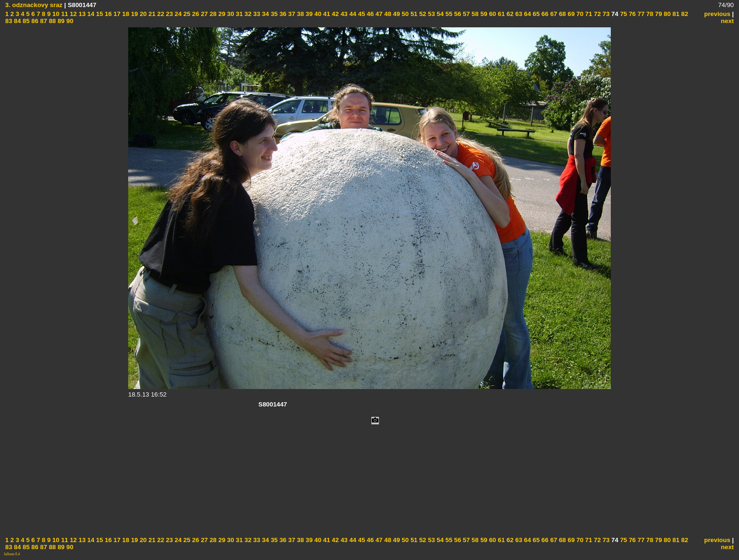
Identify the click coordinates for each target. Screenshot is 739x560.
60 (492, 14)
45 (361, 14)
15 (99, 14)
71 (588, 14)
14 (90, 14)
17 (116, 14)
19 (134, 14)
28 (212, 14)
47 (378, 14)
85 (25, 21)
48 (387, 14)
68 (562, 14)
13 (81, 14)
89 (60, 21)
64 (527, 14)
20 (143, 14)
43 (343, 14)
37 (291, 14)
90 (69, 21)
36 (282, 14)
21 (151, 14)
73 (605, 14)
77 (640, 14)
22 (160, 14)
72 (596, 14)
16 (108, 14)
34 (265, 14)
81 (675, 14)
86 (34, 21)
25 (186, 14)
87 (43, 21)
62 (509, 14)
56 (457, 14)
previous (717, 14)
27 (203, 14)
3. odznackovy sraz (34, 5)
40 (317, 14)
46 (370, 14)
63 (518, 14)
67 (553, 14)
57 (465, 14)
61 (501, 14)
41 (326, 14)
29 (221, 14)
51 (413, 14)
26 (195, 14)
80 (667, 14)
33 (256, 14)
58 (474, 14)
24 (177, 14)
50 (405, 14)
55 (448, 14)
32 (247, 14)
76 (631, 14)
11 (64, 14)
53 (431, 14)
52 (422, 14)
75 (623, 14)
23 (168, 14)
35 (274, 14)
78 (649, 14)
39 (308, 14)
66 (544, 14)
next (727, 21)
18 (125, 14)
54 (439, 14)
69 (571, 14)
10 (55, 14)
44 (352, 14)
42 (334, 14)
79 (658, 14)
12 (72, 14)
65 (536, 14)
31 (239, 14)
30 (230, 14)
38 (300, 14)
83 (9, 21)
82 (684, 14)
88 (52, 21)
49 (396, 14)
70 (579, 14)
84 (17, 21)
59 (483, 14)
